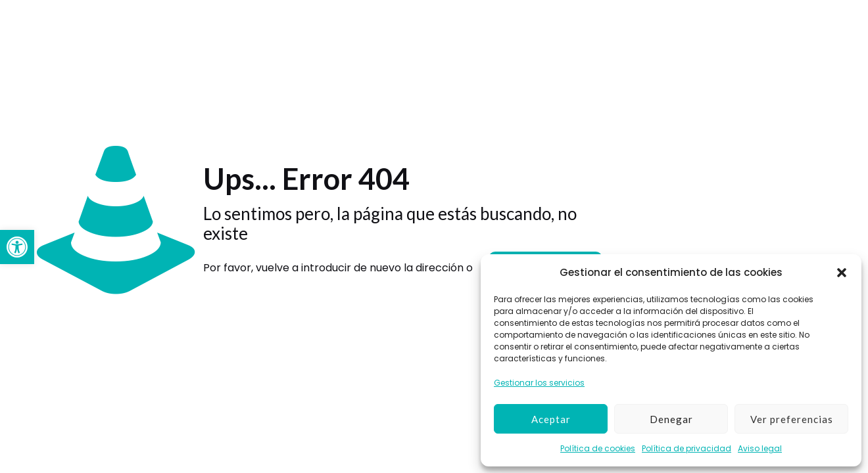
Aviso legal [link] (760, 448)
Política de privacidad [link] (687, 448)
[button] (842, 273)
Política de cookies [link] (598, 448)
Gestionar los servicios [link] (539, 383)
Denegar (671, 419)
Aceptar (551, 419)
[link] (17, 247)
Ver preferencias (792, 419)
